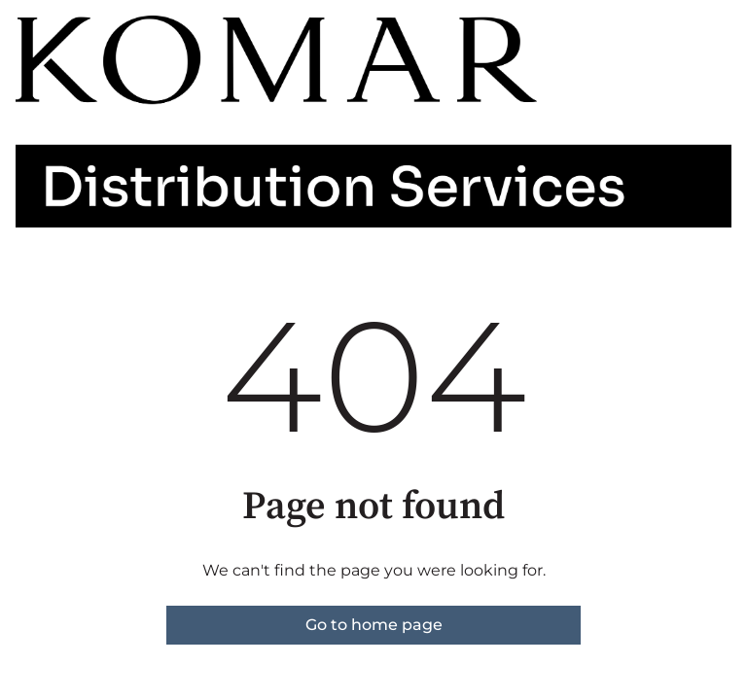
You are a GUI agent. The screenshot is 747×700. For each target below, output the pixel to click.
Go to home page (374, 625)
